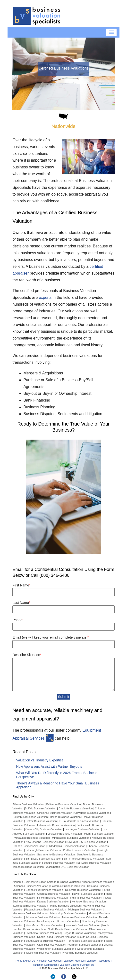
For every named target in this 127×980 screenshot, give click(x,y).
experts (45, 297)
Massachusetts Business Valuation (45, 909)
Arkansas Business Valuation (31, 886)
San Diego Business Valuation (43, 859)
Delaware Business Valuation (82, 890)
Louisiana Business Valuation (30, 906)
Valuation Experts (69, 965)
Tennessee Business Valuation (85, 941)
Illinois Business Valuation (52, 898)
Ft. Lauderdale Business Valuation (79, 821)
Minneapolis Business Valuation (71, 838)
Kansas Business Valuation (53, 901)
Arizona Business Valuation (98, 882)
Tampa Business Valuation (28, 867)
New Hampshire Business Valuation (58, 921)
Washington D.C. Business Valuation (68, 867)
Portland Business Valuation (80, 850)
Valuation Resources (98, 961)
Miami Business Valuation (99, 834)
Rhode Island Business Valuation (57, 937)
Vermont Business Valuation (85, 945)
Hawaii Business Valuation (88, 894)
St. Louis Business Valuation (94, 863)
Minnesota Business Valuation (30, 913)
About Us (30, 961)
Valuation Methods (74, 961)
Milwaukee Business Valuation (32, 838)
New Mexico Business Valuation (44, 925)
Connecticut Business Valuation (44, 890)
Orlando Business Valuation (29, 846)
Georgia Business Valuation (54, 894)
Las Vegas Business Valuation (82, 829)
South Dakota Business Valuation (45, 941)
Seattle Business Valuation (59, 863)
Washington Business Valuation (56, 949)
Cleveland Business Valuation (92, 813)
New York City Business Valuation (86, 842)
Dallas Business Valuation (65, 817)
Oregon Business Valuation (79, 933)
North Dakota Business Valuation (67, 929)
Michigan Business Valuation (85, 909)
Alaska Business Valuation (64, 882)
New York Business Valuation (83, 925)
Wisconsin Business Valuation (43, 953)
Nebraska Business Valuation (80, 917)
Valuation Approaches (49, 961)
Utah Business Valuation (52, 945)
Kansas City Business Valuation (44, 829)
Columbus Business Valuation (30, 817)
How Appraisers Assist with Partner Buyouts (49, 767)
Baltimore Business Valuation (63, 804)
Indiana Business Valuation (86, 898)
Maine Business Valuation (65, 906)
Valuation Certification (45, 965)
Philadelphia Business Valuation (66, 846)
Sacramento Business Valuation (56, 854)
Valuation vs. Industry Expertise (40, 760)
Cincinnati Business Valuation (55, 813)
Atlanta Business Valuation (28, 804)
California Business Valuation (68, 886)
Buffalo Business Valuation (41, 808)
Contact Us (88, 965)
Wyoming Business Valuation (80, 953)
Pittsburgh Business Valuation (43, 850)
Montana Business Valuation (43, 917)
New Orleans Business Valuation (45, 842)
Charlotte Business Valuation (76, 808)
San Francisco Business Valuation (84, 859)
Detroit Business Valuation (41, 821)
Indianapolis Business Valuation (56, 825)
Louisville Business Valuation (65, 834)
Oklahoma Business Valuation (43, 933)
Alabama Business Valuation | (30, 882)
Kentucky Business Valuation (89, 901)
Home (19, 961)
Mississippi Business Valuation (68, 913)
